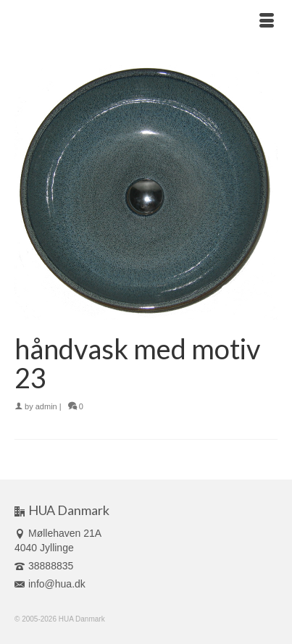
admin (46, 406)
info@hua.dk (50, 584)
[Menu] (267, 22)
